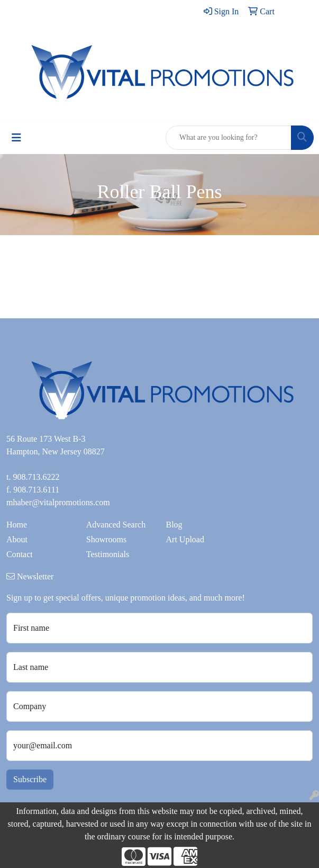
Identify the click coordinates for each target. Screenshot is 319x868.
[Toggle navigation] (16, 138)
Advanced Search (116, 525)
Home (17, 525)
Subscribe (30, 779)
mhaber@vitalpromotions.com (58, 502)
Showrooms (106, 539)
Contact (20, 554)
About (17, 539)
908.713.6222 (36, 477)
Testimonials (108, 554)
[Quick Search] (229, 138)
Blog (174, 525)
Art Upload (185, 539)
